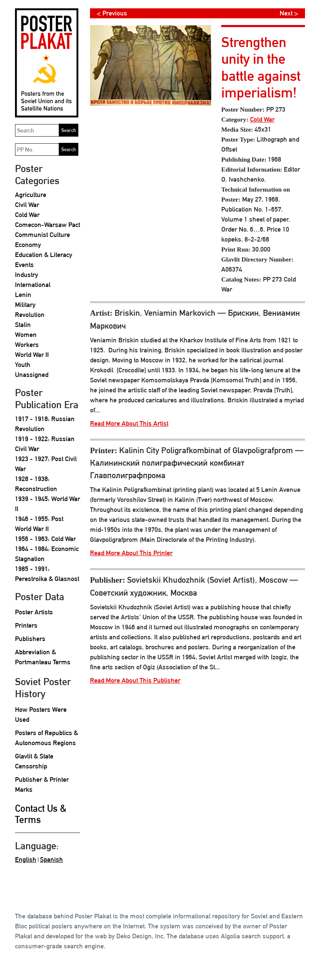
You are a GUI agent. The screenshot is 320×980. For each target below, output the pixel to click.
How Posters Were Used (41, 714)
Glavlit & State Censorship (34, 761)
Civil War (27, 205)
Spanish (51, 859)
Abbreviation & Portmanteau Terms (43, 657)
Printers (26, 625)
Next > (289, 13)
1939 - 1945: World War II (47, 504)
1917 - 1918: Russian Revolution (45, 424)
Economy (28, 245)
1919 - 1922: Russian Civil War (45, 444)
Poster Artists (34, 612)
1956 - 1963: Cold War (45, 539)
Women (26, 335)
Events (24, 265)
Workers (27, 345)
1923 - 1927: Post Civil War (46, 464)
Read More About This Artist (129, 423)
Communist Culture (42, 235)
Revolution (30, 315)
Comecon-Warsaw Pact (47, 225)
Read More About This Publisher (135, 680)
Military (25, 305)
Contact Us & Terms (41, 814)
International (33, 285)
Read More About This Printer (131, 553)
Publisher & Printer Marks (42, 784)
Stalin (23, 325)
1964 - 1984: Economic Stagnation (47, 554)
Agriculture (31, 195)
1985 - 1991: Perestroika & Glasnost (47, 574)
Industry (26, 275)
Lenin (23, 295)
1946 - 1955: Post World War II (39, 524)
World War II (32, 355)
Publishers (30, 639)
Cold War (27, 215)
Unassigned (32, 375)
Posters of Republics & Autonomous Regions (46, 738)
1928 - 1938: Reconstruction (36, 484)
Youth (23, 365)
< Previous (112, 13)
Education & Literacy (44, 255)
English (26, 859)
